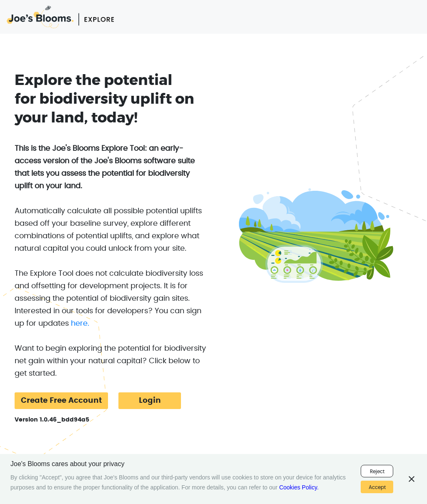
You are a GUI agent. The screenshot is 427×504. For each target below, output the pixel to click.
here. (80, 324)
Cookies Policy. (299, 487)
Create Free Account (61, 401)
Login (150, 401)
